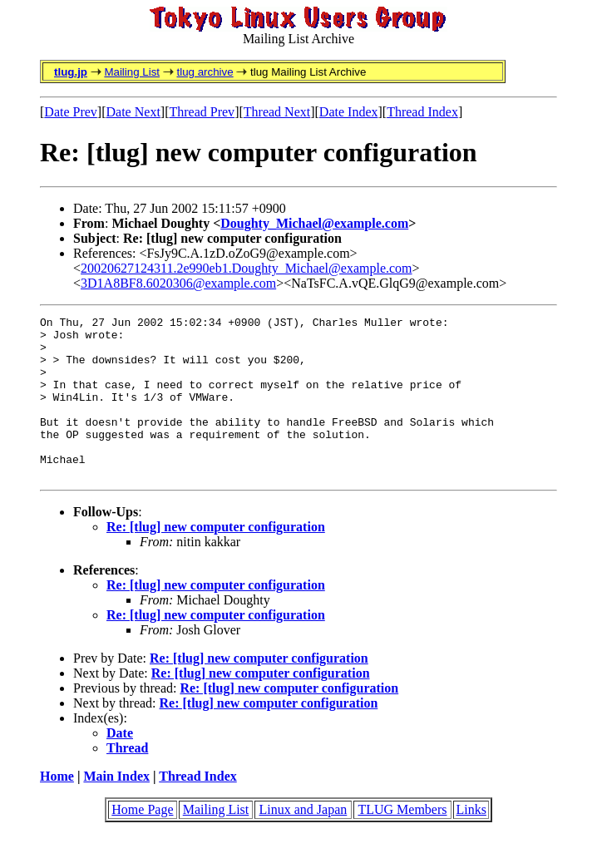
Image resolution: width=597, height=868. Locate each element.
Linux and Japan (303, 842)
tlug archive (205, 72)
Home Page (142, 842)
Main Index (116, 809)
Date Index (349, 112)
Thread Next (277, 112)
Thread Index (422, 112)
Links (471, 842)
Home (57, 809)
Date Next (133, 112)
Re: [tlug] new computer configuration (216, 559)
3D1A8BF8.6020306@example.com (178, 283)
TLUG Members (402, 842)
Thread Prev (202, 112)
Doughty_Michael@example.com (314, 223)
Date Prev (71, 112)
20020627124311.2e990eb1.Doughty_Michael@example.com (247, 268)
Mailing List (132, 72)
